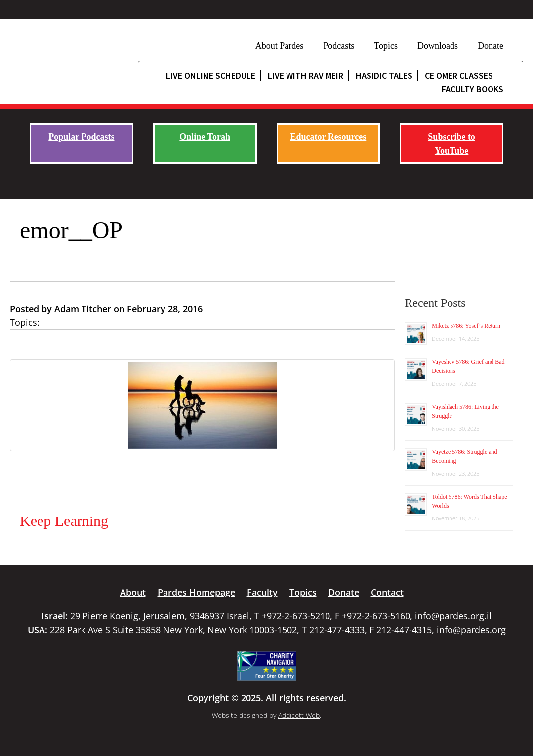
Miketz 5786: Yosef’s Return (466, 326)
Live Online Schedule (211, 75)
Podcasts (339, 46)
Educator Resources (328, 137)
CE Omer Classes (459, 75)
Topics (386, 46)
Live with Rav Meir (306, 75)
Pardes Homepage (196, 592)
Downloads (438, 46)
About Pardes (280, 46)
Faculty (262, 592)
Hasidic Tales (384, 75)
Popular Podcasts (81, 137)
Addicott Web (299, 715)
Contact (387, 592)
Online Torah (205, 137)
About (133, 592)
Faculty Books (472, 89)
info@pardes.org (471, 630)
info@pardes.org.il (453, 616)
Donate (491, 46)
